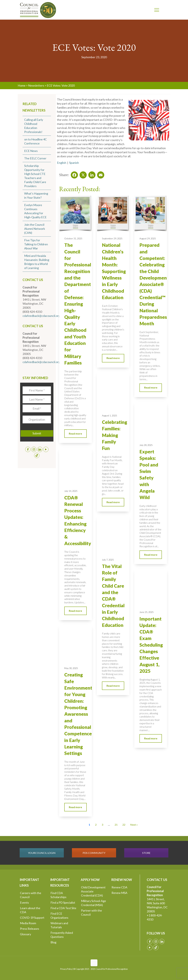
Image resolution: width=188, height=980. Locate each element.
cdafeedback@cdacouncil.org (41, 316)
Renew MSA (119, 893)
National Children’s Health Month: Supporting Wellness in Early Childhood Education (114, 271)
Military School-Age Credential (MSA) (94, 903)
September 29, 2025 (112, 238)
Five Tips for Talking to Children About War (36, 244)
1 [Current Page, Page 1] (89, 825)
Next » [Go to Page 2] (134, 825)
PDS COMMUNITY (94, 853)
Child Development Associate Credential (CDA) (93, 891)
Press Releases (30, 929)
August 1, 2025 (110, 415)
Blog (53, 942)
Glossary (25, 934)
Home (22, 85)
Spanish (74, 163)
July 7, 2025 (108, 560)
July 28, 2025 (146, 445)
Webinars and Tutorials (59, 925)
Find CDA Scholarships (58, 895)
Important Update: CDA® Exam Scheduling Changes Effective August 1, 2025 (151, 645)
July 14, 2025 (71, 491)
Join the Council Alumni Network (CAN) (35, 229)
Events (24, 902)
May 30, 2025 (71, 668)
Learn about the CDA (30, 910)
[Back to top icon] (94, 963)
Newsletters (36, 85)
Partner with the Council (91, 912)
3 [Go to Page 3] (102, 825)
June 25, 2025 (147, 612)
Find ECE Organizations (59, 916)
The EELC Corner (35, 158)
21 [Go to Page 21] (116, 825)
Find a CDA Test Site (63, 908)
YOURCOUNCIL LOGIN (42, 853)
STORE (146, 853)
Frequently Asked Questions (62, 935)
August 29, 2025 (148, 238)
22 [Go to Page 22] (124, 825)
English (62, 163)
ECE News (31, 151)
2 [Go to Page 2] (96, 825)
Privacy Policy (66, 969)
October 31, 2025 (73, 238)
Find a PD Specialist (63, 902)
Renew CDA (119, 887)
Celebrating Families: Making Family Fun (115, 435)
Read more (75, 433)
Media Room (28, 923)
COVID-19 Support (32, 918)
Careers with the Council (31, 895)
